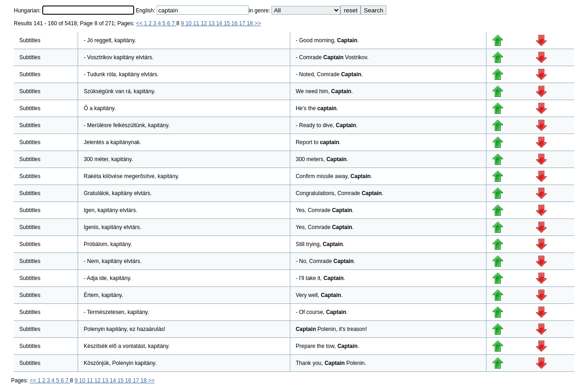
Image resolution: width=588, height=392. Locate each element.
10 (189, 23)
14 (220, 23)
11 (197, 23)
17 (243, 23)
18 (251, 23)
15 (228, 23)
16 (235, 23)
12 (205, 23)
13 (212, 23)
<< (140, 23)
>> (258, 23)
